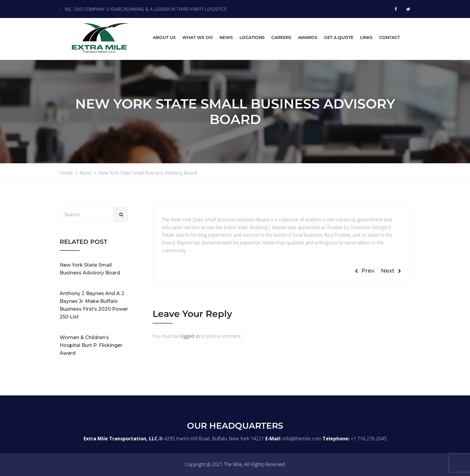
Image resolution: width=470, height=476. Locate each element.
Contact (390, 37)
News (226, 37)
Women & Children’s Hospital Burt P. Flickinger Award (91, 345)
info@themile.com (302, 439)
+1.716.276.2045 (369, 439)
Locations (252, 37)
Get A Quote (339, 37)
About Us (164, 37)
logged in (190, 336)
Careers (281, 37)
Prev (365, 271)
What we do (198, 37)
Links (366, 37)
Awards (308, 37)
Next (391, 271)
